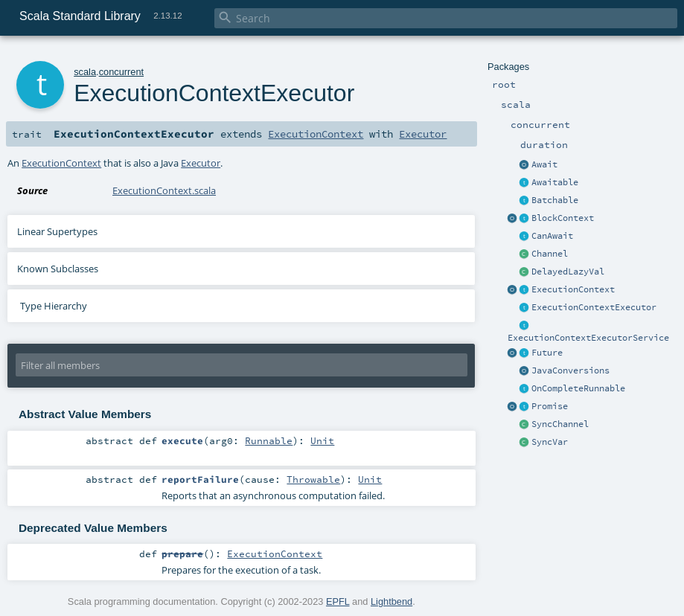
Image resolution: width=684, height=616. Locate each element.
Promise (550, 406)
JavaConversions (570, 370)
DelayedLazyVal (568, 272)
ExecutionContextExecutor (594, 307)
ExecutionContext (573, 289)
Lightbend (391, 601)
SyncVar (550, 442)
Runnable (269, 440)
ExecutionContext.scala (164, 190)
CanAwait (552, 236)
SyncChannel (560, 424)
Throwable (313, 479)
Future (547, 353)
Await (544, 164)
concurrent (121, 72)
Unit (322, 440)
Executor (423, 134)
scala (85, 72)
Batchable (555, 200)
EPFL (338, 601)
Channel (550, 254)
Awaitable (555, 182)
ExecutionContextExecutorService (588, 338)
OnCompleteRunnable (578, 388)
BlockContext (563, 218)
